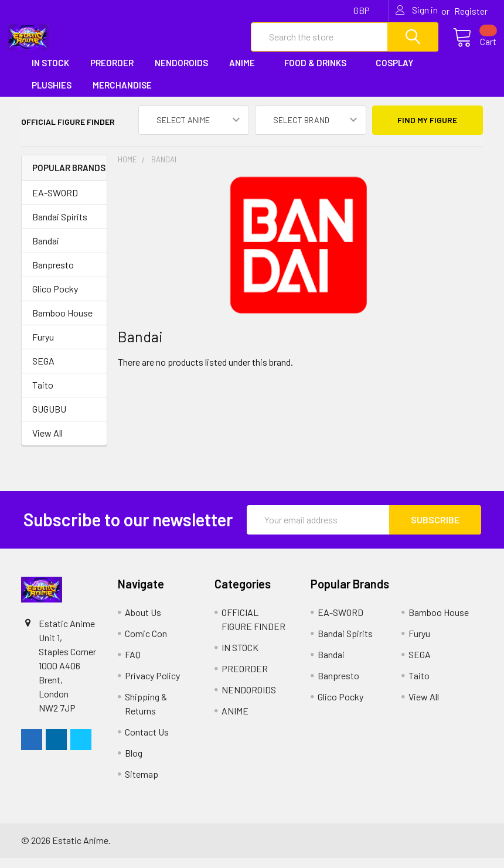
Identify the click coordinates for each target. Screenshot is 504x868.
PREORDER (112, 73)
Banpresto (53, 275)
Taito (43, 395)
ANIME (246, 73)
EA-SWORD (55, 202)
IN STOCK (50, 73)
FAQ (133, 664)
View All (47, 443)
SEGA (43, 371)
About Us (143, 622)
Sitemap (142, 784)
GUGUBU (49, 419)
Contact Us (147, 742)
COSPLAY (399, 73)
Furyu (43, 347)
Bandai (46, 251)
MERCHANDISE (126, 96)
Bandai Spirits (60, 227)
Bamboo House (62, 323)
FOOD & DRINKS (319, 73)
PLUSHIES (52, 96)
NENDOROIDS (181, 73)
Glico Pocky (55, 299)
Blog (134, 763)
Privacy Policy (152, 685)
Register (471, 11)
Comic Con (146, 643)
